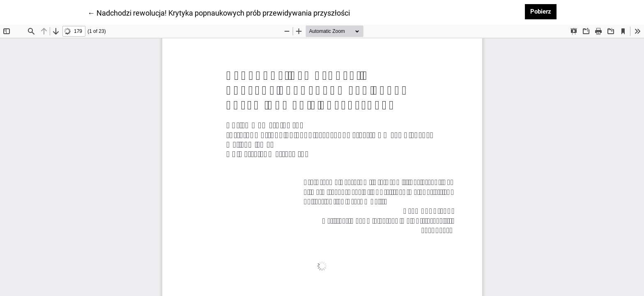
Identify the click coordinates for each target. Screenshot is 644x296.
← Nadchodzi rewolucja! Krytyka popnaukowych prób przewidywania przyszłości (219, 12)
